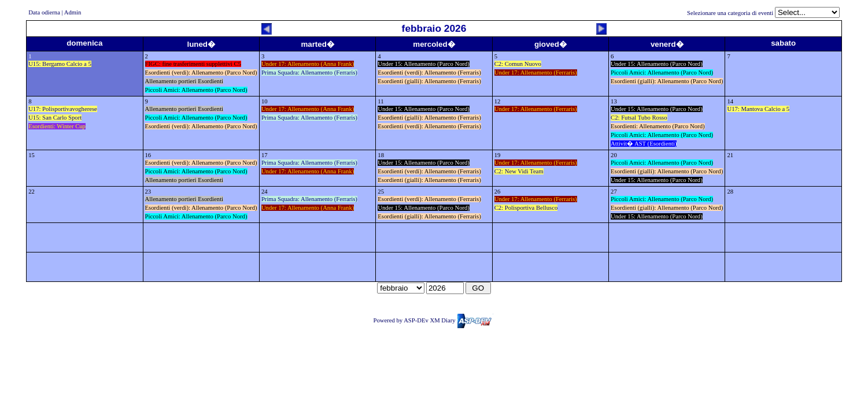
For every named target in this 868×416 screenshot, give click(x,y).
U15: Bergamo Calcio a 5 (60, 64)
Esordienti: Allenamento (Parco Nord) (658, 126)
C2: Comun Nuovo (518, 64)
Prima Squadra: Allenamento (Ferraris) (309, 73)
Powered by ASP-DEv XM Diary (433, 320)
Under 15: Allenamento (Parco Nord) (424, 64)
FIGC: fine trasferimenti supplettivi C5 (193, 64)
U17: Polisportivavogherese (63, 109)
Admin (73, 12)
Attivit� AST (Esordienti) (644, 144)
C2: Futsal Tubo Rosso (639, 118)
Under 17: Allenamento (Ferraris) (536, 73)
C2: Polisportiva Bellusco (526, 208)
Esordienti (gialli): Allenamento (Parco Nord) (667, 81)
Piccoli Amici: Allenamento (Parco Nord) (196, 90)
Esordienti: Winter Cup (57, 126)
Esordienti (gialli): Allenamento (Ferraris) (429, 81)
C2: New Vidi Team (519, 171)
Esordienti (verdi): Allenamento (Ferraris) (429, 73)
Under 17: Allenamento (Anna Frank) (308, 64)
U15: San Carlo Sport (55, 118)
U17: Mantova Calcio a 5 (758, 109)
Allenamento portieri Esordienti (184, 81)
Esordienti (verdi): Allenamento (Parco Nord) (201, 73)
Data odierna (44, 12)
